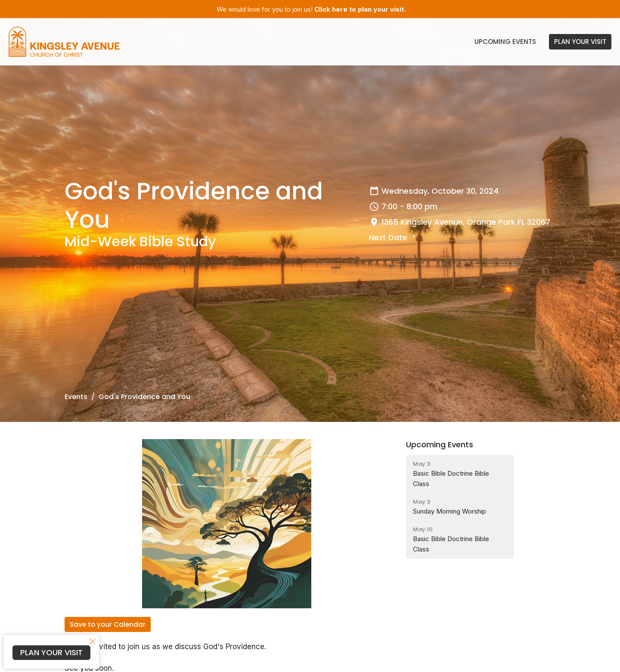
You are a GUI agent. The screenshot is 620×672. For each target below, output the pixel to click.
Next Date (393, 237)
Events (76, 397)
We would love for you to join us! (311, 9)
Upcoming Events (505, 42)
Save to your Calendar (108, 624)
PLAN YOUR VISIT (580, 42)
